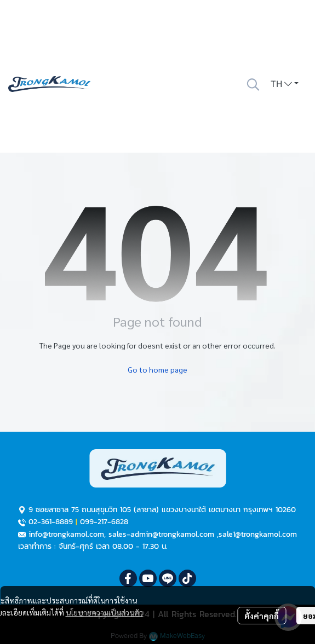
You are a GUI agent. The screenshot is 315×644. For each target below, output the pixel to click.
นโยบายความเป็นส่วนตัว (104, 612)
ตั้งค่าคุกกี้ (262, 616)
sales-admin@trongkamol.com (161, 534)
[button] (253, 84)
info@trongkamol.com (66, 534)
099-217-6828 (104, 522)
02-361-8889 (51, 522)
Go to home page (157, 369)
